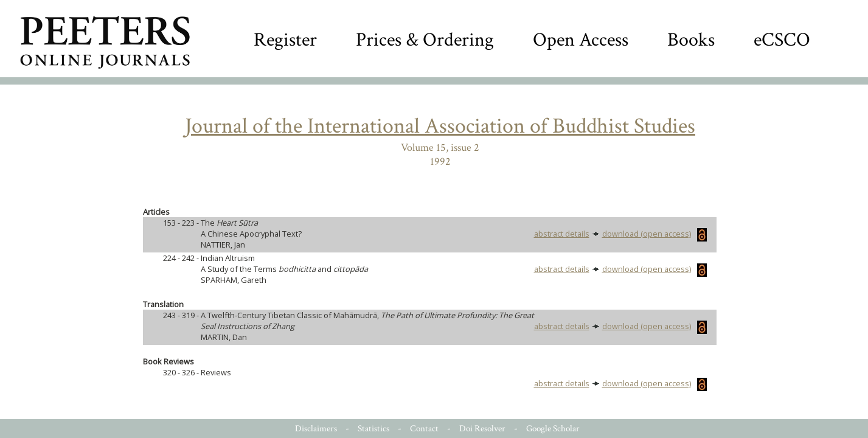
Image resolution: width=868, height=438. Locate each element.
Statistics (373, 429)
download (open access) (654, 234)
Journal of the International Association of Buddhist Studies (440, 126)
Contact (424, 429)
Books (691, 40)
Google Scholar (553, 429)
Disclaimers (316, 429)
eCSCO (782, 40)
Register (285, 40)
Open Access (581, 40)
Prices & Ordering (425, 40)
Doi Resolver (482, 429)
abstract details (562, 234)
